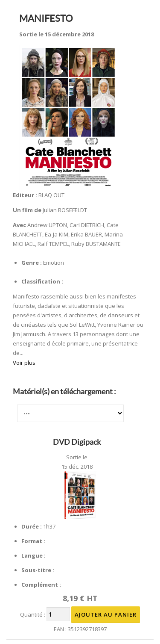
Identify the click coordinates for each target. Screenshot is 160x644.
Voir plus (24, 363)
